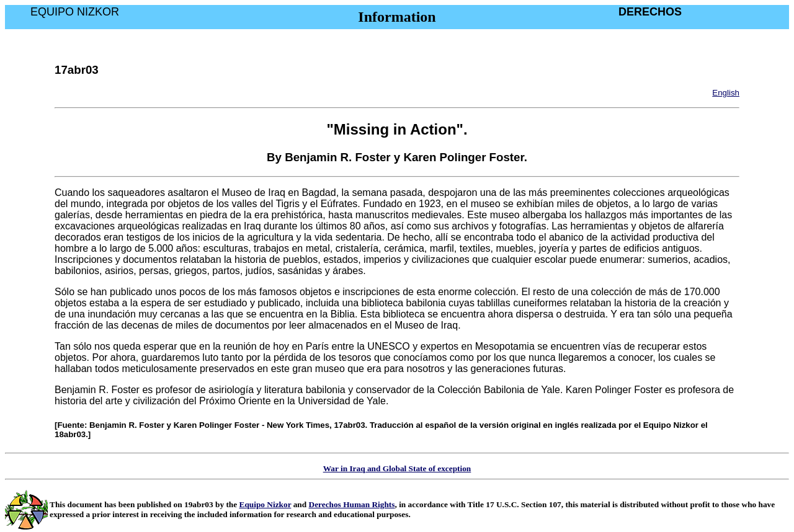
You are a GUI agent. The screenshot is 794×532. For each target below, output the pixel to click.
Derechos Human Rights (352, 504)
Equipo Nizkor (265, 504)
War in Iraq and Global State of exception (397, 468)
